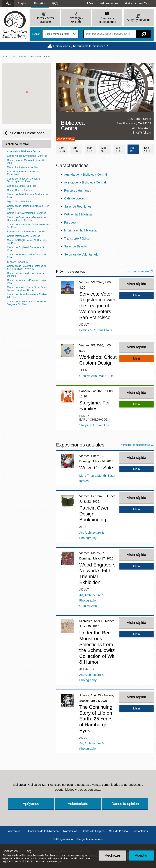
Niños (90, 3)
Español (40, 3)
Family (84, 416)
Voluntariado (78, 804)
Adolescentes (109, 3)
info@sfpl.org (142, 132)
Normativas (70, 831)
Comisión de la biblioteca (43, 831)
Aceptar (141, 855)
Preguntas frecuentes (90, 839)
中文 (55, 3)
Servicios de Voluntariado (81, 254)
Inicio (5, 57)
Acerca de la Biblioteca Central (85, 182)
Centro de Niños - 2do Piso (22, 186)
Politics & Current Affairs (96, 330)
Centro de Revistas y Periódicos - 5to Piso (27, 256)
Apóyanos (31, 804)
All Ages (86, 669)
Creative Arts (88, 376)
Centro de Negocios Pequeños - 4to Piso (26, 281)
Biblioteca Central (17, 144)
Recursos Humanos (78, 191)
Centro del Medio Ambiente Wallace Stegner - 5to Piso (26, 303)
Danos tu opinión (125, 804)
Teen (83, 370)
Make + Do (106, 376)
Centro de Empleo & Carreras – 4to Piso (26, 249)
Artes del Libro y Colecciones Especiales (23, 173)
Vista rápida (136, 284)
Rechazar (113, 855)
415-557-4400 (142, 128)
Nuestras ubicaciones (27, 133)
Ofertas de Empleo (93, 831)
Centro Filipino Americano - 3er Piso (27, 213)
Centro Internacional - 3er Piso (24, 236)
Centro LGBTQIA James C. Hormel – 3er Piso (27, 242)
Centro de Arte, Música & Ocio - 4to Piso (26, 161)
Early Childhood (94, 420)
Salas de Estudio (76, 246)
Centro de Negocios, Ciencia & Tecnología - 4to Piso (24, 180)
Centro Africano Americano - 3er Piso (27, 156)
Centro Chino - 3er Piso (20, 190)
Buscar (36, 34)
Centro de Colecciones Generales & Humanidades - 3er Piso (26, 219)
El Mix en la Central (18, 262)
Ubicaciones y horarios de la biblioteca (79, 46)
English (23, 3)
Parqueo (70, 222)
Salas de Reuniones (78, 206)
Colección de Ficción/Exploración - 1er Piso (28, 207)
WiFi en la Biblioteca (78, 214)
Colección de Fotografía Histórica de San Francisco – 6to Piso (27, 267)
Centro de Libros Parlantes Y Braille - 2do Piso (27, 296)
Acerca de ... (16, 831)
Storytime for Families (94, 425)
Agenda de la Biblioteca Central (85, 175)
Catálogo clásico (63, 839)
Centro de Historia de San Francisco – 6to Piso (28, 274)
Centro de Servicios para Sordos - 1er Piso (27, 196)
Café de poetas (74, 198)
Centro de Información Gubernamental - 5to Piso (29, 226)
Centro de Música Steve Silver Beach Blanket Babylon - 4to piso (27, 289)
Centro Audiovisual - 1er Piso (23, 167)
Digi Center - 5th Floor (19, 202)
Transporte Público (77, 238)
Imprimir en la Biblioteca (80, 230)
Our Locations (19, 57)
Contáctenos (140, 831)
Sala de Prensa (118, 831)
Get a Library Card (138, 3)
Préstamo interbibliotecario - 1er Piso (27, 232)
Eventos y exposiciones (107, 20)
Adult (84, 325)
